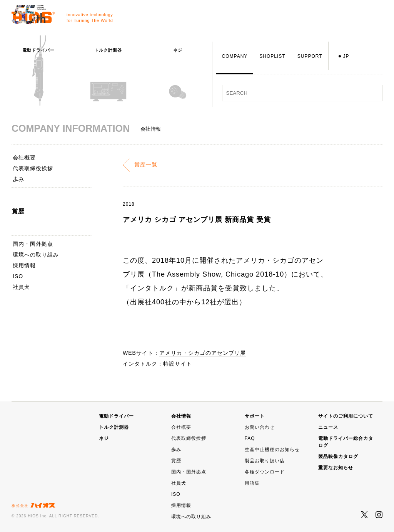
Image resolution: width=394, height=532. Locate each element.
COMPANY (235, 56)
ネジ (104, 438)
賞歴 (176, 461)
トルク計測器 (114, 427)
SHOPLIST (272, 56)
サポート (255, 416)
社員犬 (21, 287)
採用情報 (24, 265)
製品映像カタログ (338, 456)
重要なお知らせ (336, 468)
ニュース (328, 427)
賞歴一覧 (146, 164)
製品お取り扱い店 (265, 461)
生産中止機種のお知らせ (272, 450)
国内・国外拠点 (33, 244)
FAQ (250, 438)
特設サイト (178, 364)
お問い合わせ (260, 427)
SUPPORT (310, 56)
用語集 (252, 483)
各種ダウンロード (265, 472)
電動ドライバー (116, 416)
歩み (18, 179)
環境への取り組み (36, 255)
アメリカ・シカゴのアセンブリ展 (203, 353)
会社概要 (24, 158)
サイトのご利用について (346, 416)
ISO (18, 276)
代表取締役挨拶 (33, 168)
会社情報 (181, 416)
